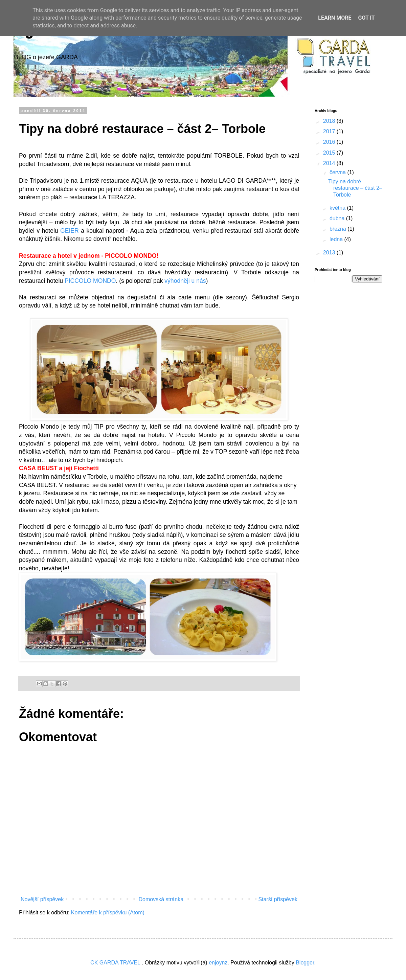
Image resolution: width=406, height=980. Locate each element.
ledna (337, 239)
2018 (330, 121)
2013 (330, 253)
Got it (366, 18)
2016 (330, 142)
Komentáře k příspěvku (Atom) (108, 913)
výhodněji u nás (185, 281)
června (338, 172)
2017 (330, 131)
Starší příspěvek (278, 899)
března (339, 229)
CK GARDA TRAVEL (116, 963)
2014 (330, 163)
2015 (330, 153)
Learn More (335, 18)
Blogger (305, 963)
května (338, 208)
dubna (338, 218)
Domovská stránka (161, 899)
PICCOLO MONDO (90, 281)
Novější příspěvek (42, 899)
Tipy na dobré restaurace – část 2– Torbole (355, 188)
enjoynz (218, 963)
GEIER (71, 231)
